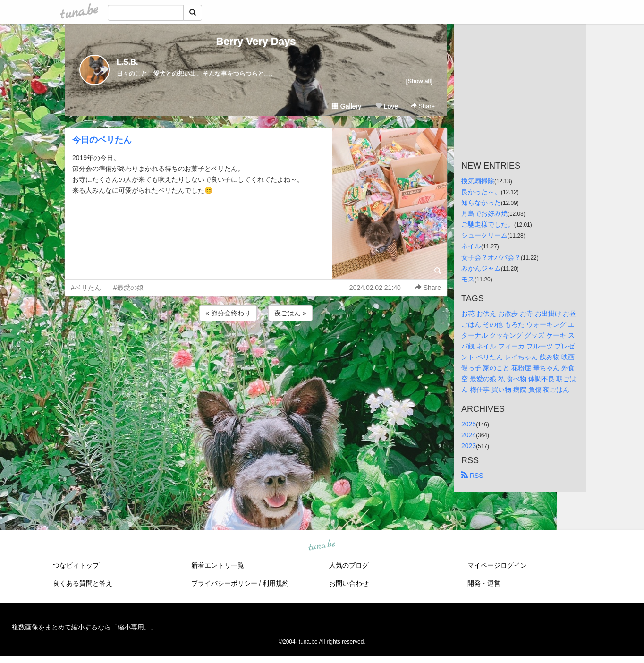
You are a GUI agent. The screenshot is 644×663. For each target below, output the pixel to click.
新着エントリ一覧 (218, 565)
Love (387, 106)
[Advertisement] (256, 348)
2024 (469, 435)
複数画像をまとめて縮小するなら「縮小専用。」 (85, 627)
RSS (472, 476)
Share (423, 106)
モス (468, 279)
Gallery (347, 106)
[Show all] (419, 81)
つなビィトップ (76, 565)
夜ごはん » (290, 313)
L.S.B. (127, 62)
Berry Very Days (256, 41)
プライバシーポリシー (224, 583)
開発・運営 (484, 583)
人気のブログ (349, 565)
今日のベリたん (102, 140)
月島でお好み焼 (484, 213)
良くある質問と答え (83, 583)
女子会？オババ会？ (491, 257)
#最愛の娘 (128, 288)
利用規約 (276, 583)
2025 (469, 424)
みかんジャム (481, 268)
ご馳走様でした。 (488, 224)
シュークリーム (484, 235)
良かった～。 (481, 192)
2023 (469, 446)
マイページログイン (497, 565)
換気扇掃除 (478, 181)
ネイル (471, 246)
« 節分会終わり (228, 313)
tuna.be (322, 546)
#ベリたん (86, 288)
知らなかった (481, 203)
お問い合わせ (349, 583)
